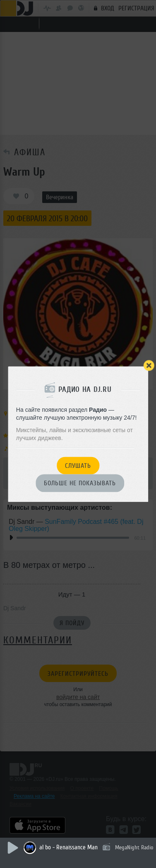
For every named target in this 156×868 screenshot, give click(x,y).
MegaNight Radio (134, 847)
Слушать (78, 466)
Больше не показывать (80, 484)
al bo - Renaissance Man (68, 847)
